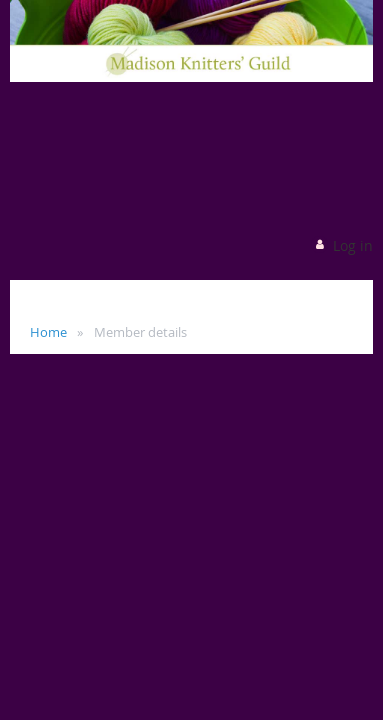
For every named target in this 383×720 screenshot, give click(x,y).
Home (48, 332)
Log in (353, 245)
